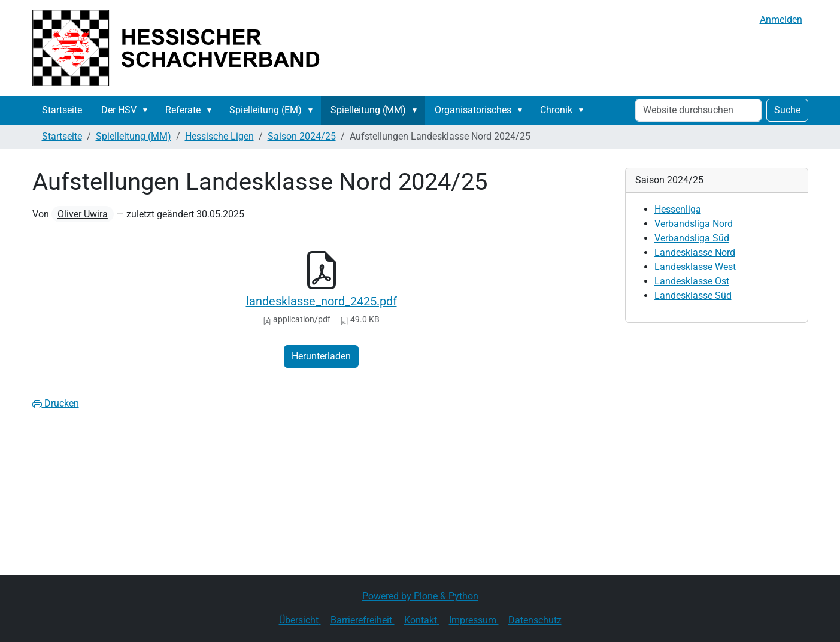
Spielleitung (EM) (266, 110)
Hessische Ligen (219, 136)
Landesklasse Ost (692, 281)
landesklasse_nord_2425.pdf (322, 301)
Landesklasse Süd (693, 296)
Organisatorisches (473, 110)
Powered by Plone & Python (420, 596)
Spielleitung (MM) (368, 110)
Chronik (556, 110)
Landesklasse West (695, 267)
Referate (183, 110)
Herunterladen (321, 356)
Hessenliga (678, 209)
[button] (148, 110)
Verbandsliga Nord (694, 224)
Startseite (62, 110)
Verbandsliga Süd (692, 238)
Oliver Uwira (83, 214)
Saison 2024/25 (302, 136)
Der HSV (119, 110)
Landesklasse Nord (695, 252)
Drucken (56, 403)
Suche (787, 110)
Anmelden (781, 19)
